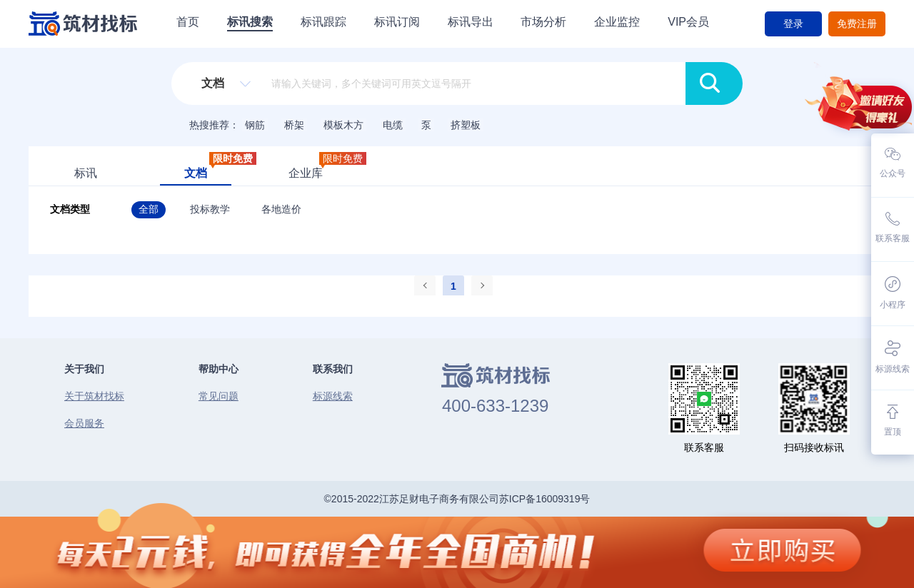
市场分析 (543, 22)
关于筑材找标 (94, 396)
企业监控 (617, 22)
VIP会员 (688, 22)
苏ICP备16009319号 (545, 499)
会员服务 (84, 423)
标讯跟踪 (323, 22)
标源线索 (333, 396)
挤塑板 (466, 125)
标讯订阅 (397, 22)
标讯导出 (471, 22)
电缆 (393, 125)
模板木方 (343, 125)
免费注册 (857, 24)
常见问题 (219, 396)
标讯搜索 (250, 22)
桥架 (294, 125)
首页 (188, 22)
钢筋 (255, 125)
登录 (793, 24)
